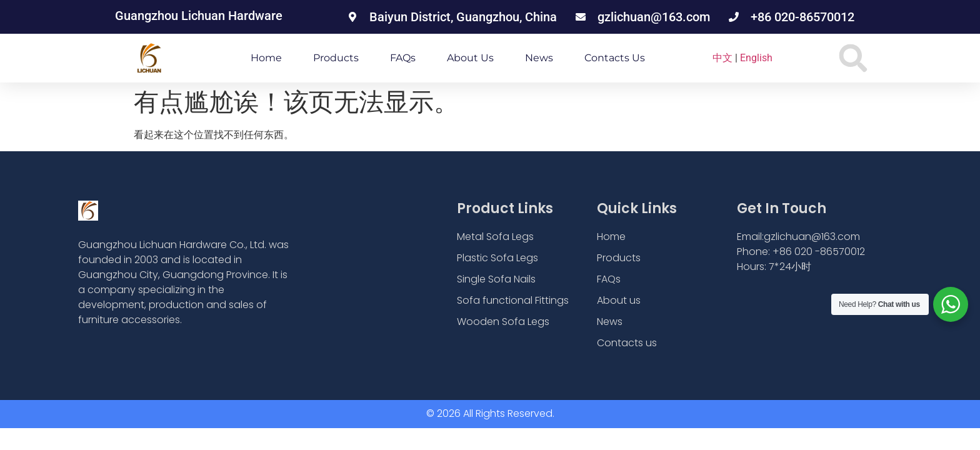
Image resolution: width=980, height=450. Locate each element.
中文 (722, 58)
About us (470, 58)
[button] (853, 58)
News (539, 58)
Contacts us (615, 58)
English (756, 58)
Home (266, 58)
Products (336, 58)
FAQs (403, 58)
